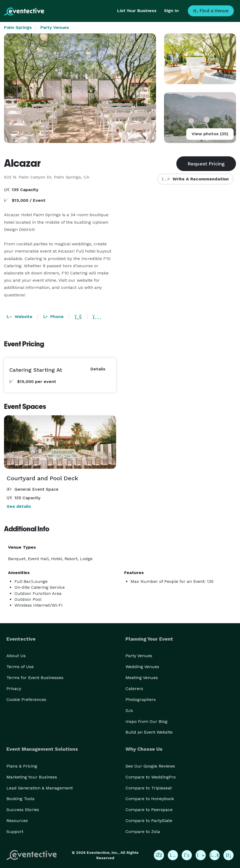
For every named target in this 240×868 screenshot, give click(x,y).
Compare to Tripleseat (149, 788)
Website (20, 317)
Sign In (171, 11)
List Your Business (137, 11)
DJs (129, 710)
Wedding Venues (142, 667)
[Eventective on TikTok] (201, 855)
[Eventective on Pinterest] (187, 855)
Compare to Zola (143, 832)
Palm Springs (18, 27)
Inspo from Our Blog (146, 721)
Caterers (134, 689)
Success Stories (23, 810)
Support (15, 832)
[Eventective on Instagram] (173, 855)
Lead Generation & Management (40, 788)
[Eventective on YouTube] (215, 855)
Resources (17, 821)
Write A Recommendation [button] (195, 179)
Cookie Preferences (26, 700)
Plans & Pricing (22, 766)
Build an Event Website (149, 732)
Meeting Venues (142, 678)
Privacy (14, 689)
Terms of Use (20, 667)
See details (19, 506)
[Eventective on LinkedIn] (228, 855)
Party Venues (55, 27)
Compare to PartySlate (149, 821)
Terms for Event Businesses (35, 678)
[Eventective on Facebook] (159, 855)
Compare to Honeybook (150, 799)
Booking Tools (20, 799)
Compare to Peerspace (149, 810)
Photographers (141, 700)
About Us (16, 656)
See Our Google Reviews (150, 766)
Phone (54, 317)
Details (98, 369)
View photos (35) (210, 134)
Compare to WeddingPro (151, 777)
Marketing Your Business (32, 777)
